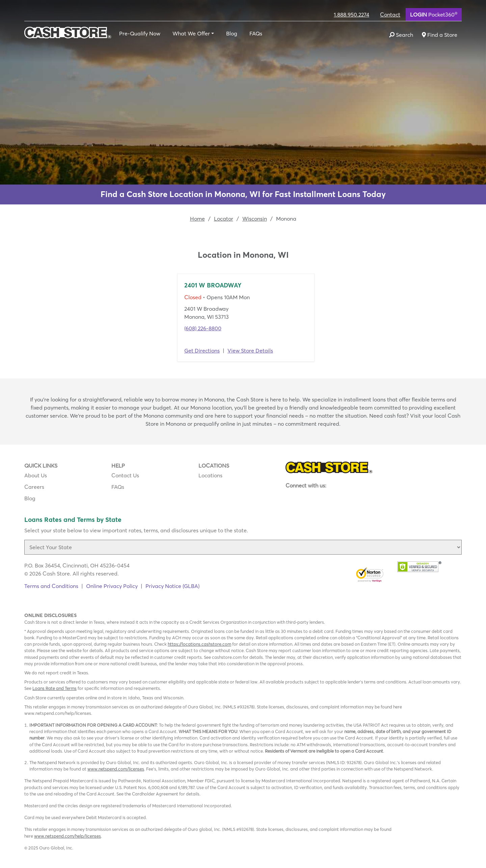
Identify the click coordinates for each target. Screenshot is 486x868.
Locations (210, 475)
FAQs (256, 33)
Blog (232, 33)
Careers (34, 487)
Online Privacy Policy (112, 586)
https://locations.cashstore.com (199, 644)
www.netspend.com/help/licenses (67, 836)
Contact (390, 15)
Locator (224, 219)
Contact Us (125, 475)
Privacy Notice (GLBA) (172, 586)
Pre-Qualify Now (140, 33)
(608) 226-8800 (203, 328)
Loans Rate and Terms (55, 688)
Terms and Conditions (51, 586)
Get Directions (202, 351)
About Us (36, 475)
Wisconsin (255, 219)
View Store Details (250, 351)
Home (197, 219)
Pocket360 (434, 14)
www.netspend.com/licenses (116, 769)
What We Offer (191, 33)
